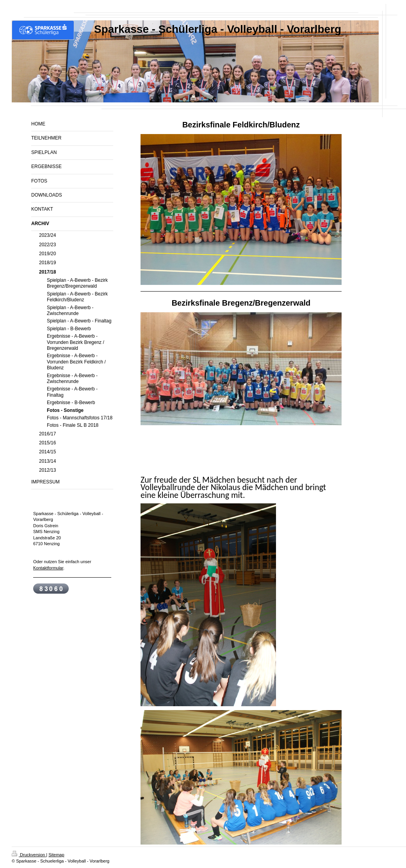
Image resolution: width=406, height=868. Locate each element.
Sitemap (56, 855)
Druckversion (29, 855)
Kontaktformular (48, 568)
